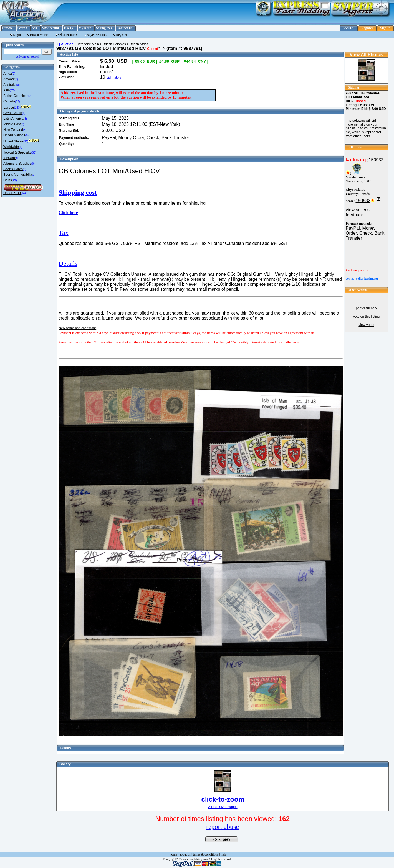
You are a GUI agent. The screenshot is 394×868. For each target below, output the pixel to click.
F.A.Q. (69, 28)
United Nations (14, 135)
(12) (29, 96)
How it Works (39, 35)
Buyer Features (97, 35)
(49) (14, 180)
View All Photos (366, 55)
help (224, 854)
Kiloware (10, 158)
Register (367, 28)
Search (22, 28)
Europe (9, 107)
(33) (17, 101)
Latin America (13, 119)
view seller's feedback (358, 212)
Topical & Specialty (17, 152)
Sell (35, 28)
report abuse (223, 827)
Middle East (12, 124)
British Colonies (15, 96)
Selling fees (104, 28)
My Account (50, 28)
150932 (376, 160)
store (357, 270)
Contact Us (124, 28)
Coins (8, 180)
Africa (8, 74)
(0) (16, 79)
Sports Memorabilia (18, 175)
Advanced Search (28, 57)
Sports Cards (13, 169)
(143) (17, 108)
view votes (366, 325)
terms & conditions (206, 854)
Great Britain (13, 113)
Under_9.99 (12, 193)
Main (95, 44)
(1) (21, 147)
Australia (10, 85)
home (174, 854)
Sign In (385, 28)
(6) (24, 113)
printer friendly (366, 308)
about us (185, 854)
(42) (12, 90)
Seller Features (68, 35)
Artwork (9, 79)
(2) (14, 74)
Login (17, 35)
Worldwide (11, 147)
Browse (7, 28)
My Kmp (85, 28)
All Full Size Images (223, 807)
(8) (25, 119)
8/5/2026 (349, 28)
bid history (114, 77)
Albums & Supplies (17, 164)
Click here (68, 213)
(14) (23, 193)
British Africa (139, 44)
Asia (7, 90)
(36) (26, 141)
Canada (9, 101)
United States (13, 141)
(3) (25, 130)
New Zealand (13, 130)
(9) (22, 124)
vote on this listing (366, 317)
